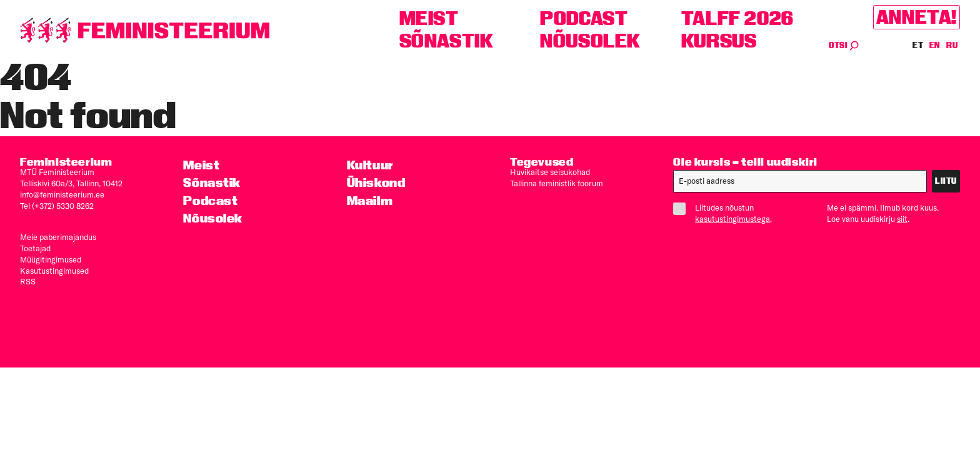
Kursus (719, 41)
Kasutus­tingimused (54, 271)
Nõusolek (590, 41)
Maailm (370, 201)
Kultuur (370, 165)
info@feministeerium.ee (62, 194)
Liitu (946, 181)
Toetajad (35, 248)
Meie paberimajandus (58, 237)
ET (918, 45)
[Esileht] (145, 30)
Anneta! (917, 17)
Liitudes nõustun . (727, 213)
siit (902, 219)
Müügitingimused (51, 259)
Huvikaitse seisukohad (550, 172)
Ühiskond (376, 182)
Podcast (584, 18)
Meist (429, 18)
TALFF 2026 (737, 18)
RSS (28, 281)
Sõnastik (447, 41)
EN (935, 45)
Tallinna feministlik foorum (557, 183)
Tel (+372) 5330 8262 (57, 206)
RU (952, 45)
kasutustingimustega (732, 219)
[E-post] (800, 181)
